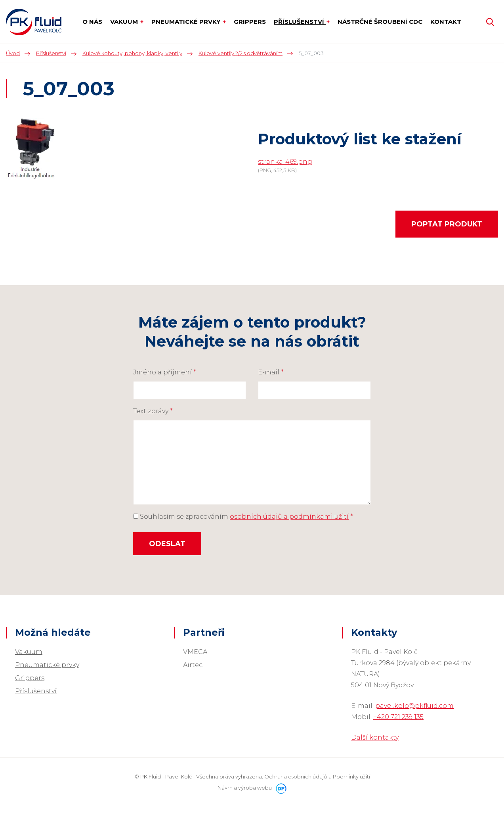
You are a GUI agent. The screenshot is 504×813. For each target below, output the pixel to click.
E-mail (271, 372)
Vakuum (29, 652)
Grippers (30, 678)
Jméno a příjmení (165, 372)
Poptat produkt (447, 224)
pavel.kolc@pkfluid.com (414, 706)
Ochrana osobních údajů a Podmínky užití (317, 777)
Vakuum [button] (125, 22)
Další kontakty (375, 737)
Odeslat (167, 544)
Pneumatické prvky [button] (187, 22)
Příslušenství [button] (300, 22)
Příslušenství (36, 691)
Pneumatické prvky (47, 665)
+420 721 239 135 (398, 717)
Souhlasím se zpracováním (243, 517)
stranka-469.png (285, 162)
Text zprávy (153, 411)
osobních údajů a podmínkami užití (289, 517)
